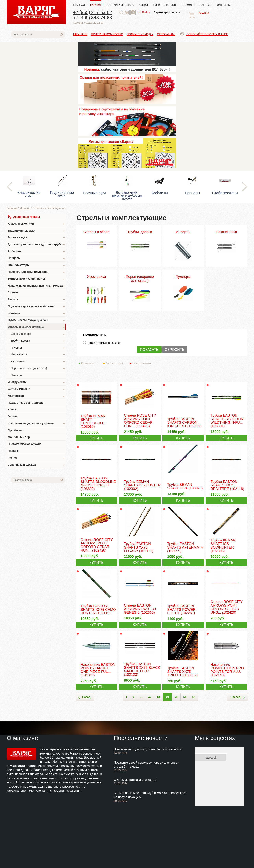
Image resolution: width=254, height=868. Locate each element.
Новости (188, 5)
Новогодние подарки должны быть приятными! (148, 749)
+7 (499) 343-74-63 (92, 18)
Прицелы (37, 259)
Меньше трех (115, 363)
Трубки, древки (38, 341)
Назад (84, 697)
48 (158, 697)
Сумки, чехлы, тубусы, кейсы (37, 321)
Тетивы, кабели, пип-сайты (37, 279)
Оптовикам (166, 34)
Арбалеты (37, 252)
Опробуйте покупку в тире (204, 34)
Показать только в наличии (104, 343)
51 (185, 697)
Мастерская (37, 396)
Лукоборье (15, 430)
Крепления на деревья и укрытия (37, 424)
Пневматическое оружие (25, 444)
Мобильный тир (19, 437)
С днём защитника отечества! (135, 780)
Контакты (224, 5)
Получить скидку (140, 34)
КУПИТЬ (97, 438)
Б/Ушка (13, 410)
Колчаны (37, 314)
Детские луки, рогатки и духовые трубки (37, 245)
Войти (144, 12)
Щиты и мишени (37, 389)
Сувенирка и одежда (37, 465)
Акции (144, 5)
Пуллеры (17, 375)
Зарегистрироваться (167, 12)
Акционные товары (24, 217)
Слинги (13, 292)
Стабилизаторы (37, 265)
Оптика (13, 416)
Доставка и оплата (120, 5)
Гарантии (80, 34)
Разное (37, 458)
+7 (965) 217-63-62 (92, 12)
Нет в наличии (142, 363)
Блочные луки (37, 238)
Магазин (25, 208)
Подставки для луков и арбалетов (37, 307)
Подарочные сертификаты (26, 403)
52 (194, 697)
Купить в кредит (165, 5)
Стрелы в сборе (38, 334)
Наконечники (38, 355)
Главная (79, 5)
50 (176, 697)
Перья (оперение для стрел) (38, 369)
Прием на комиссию (107, 34)
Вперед (238, 697)
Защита (37, 300)
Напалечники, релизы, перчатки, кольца (37, 286)
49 (167, 697)
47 (150, 697)
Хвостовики (38, 362)
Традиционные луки (37, 231)
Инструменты (37, 382)
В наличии (91, 363)
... (141, 697)
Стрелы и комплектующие (37, 327)
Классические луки (37, 224)
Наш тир (205, 5)
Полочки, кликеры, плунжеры (37, 272)
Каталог (96, 5)
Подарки (14, 451)
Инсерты (38, 348)
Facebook (210, 758)
